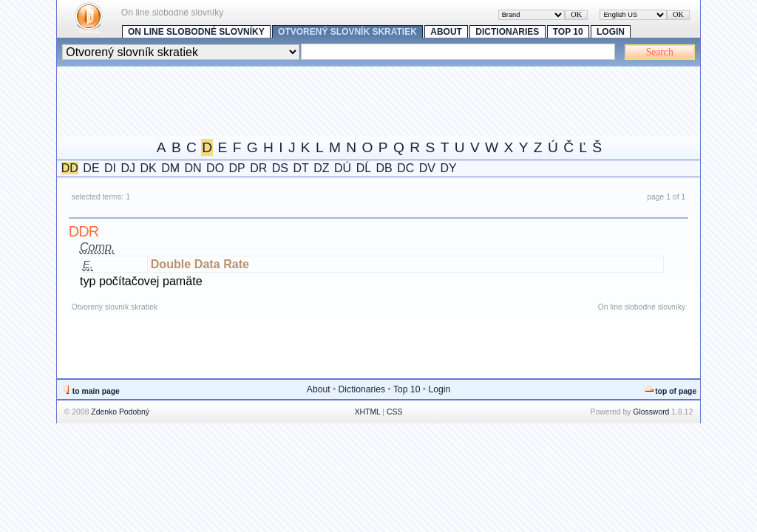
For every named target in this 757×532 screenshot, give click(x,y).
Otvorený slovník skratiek (347, 32)
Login (611, 32)
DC (405, 168)
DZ (321, 168)
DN (193, 168)
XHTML (368, 412)
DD (70, 168)
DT (301, 168)
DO (215, 168)
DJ (129, 168)
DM (170, 168)
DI (110, 168)
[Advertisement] (326, 100)
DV (427, 168)
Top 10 (568, 32)
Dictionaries (507, 32)
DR (258, 168)
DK (149, 168)
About (446, 32)
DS (280, 168)
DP (237, 168)
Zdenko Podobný (120, 412)
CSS (394, 412)
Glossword (651, 412)
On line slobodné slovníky (196, 32)
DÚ (343, 168)
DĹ (364, 168)
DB (384, 168)
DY (448, 168)
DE (91, 168)
